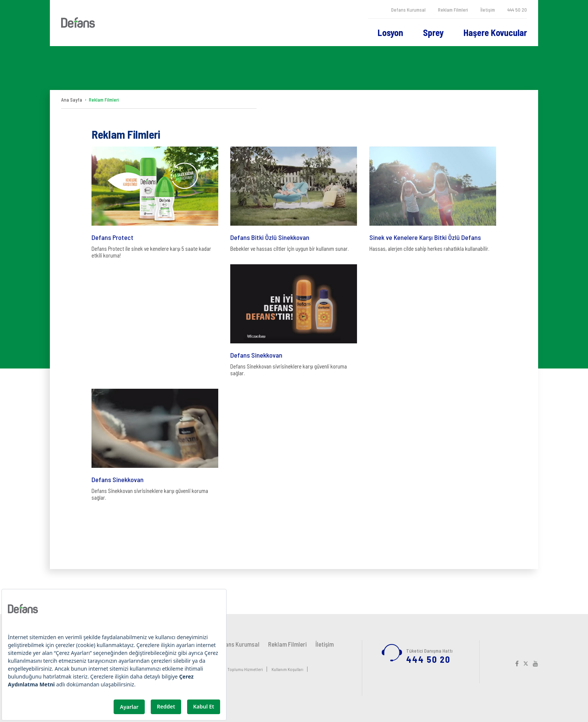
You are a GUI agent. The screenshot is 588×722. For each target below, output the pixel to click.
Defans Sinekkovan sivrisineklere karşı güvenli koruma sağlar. (294, 320)
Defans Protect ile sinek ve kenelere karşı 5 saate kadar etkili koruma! (155, 203)
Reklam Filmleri (453, 10)
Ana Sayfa (72, 100)
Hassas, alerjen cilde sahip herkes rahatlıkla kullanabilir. (433, 199)
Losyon (390, 32)
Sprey (433, 32)
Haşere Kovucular (495, 32)
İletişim (488, 10)
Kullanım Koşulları (287, 669)
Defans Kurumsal (408, 10)
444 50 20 (517, 10)
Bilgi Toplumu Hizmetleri (241, 669)
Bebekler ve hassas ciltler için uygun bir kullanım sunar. (294, 199)
